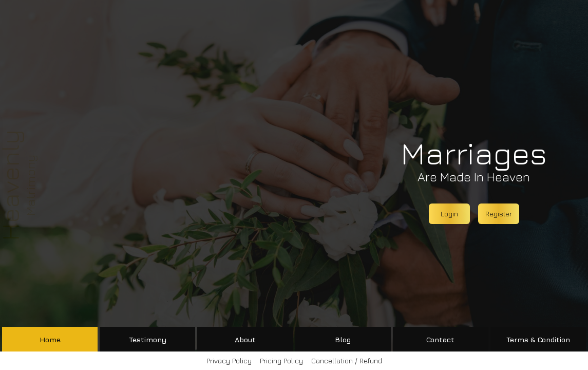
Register (499, 214)
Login (449, 214)
